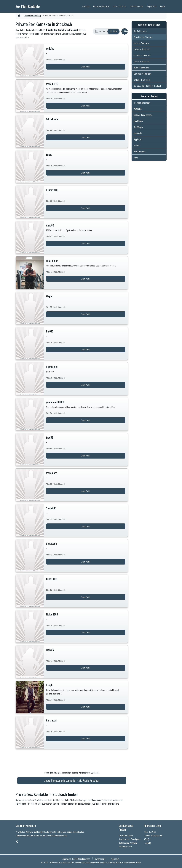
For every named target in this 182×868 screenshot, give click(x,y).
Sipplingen (138, 139)
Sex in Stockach (140, 31)
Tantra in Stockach (142, 61)
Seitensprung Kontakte (128, 843)
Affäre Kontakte (125, 846)
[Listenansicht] (113, 31)
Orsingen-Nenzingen (142, 103)
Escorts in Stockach (142, 55)
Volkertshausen (140, 151)
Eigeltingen (138, 121)
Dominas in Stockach (142, 74)
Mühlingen (138, 109)
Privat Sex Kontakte (101, 6)
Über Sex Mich (150, 832)
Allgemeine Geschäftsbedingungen (76, 859)
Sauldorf (137, 145)
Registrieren (152, 6)
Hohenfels (138, 133)
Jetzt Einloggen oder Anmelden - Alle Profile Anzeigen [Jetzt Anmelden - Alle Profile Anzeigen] (72, 780)
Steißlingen (138, 127)
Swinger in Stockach (142, 80)
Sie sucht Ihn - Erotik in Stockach (147, 86)
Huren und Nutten (120, 6)
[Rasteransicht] (100, 31)
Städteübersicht (137, 6)
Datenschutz (100, 859)
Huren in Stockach (141, 43)
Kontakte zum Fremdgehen (130, 839)
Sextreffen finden (126, 835)
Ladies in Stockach (142, 49)
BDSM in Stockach (141, 67)
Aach (136, 157)
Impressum (115, 859)
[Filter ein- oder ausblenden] (125, 31)
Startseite (86, 6)
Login (162, 6)
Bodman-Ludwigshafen (143, 115)
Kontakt (148, 843)
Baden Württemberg (33, 15)
